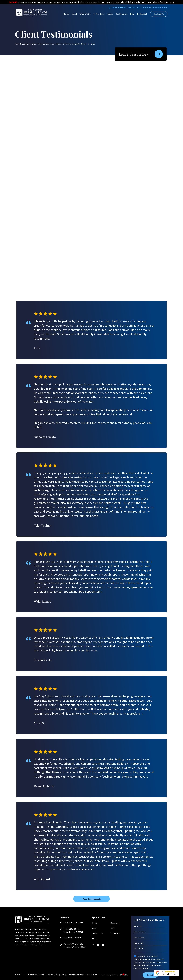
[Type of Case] (150, 943)
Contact (95, 938)
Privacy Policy (60, 975)
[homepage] (31, 13)
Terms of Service (91, 975)
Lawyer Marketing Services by (114, 975)
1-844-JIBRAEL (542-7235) (120, 8)
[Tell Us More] (150, 949)
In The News (99, 14)
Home (66, 14)
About (74, 14)
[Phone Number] (150, 932)
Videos (110, 14)
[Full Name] (150, 926)
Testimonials (122, 14)
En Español (142, 14)
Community (115, 923)
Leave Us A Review (141, 54)
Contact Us (159, 14)
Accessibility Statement (75, 975)
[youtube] (103, 946)
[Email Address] (150, 938)
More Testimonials (92, 899)
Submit (150, 975)
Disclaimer (50, 975)
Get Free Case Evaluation (153, 8)
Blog (132, 14)
